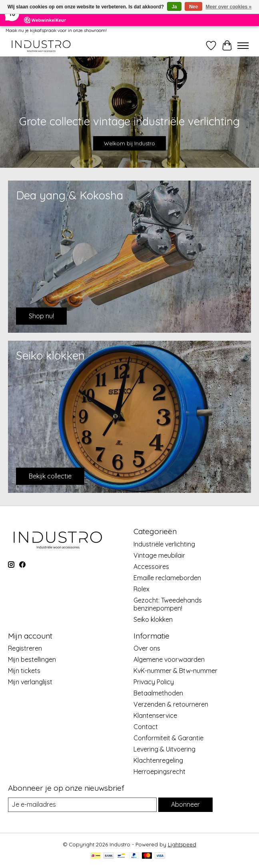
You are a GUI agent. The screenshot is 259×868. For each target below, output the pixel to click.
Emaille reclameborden (167, 578)
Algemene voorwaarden (169, 659)
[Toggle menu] (243, 46)
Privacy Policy (154, 682)
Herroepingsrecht (159, 772)
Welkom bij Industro (129, 143)
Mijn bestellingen (32, 659)
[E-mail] (82, 805)
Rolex (141, 589)
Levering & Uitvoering (164, 749)
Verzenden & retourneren (171, 704)
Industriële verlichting (164, 544)
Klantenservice (155, 715)
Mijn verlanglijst (30, 682)
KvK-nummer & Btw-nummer (175, 671)
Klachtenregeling (158, 760)
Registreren (25, 648)
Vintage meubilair (159, 555)
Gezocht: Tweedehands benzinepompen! (168, 604)
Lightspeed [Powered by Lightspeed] (182, 844)
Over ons (147, 648)
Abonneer (185, 804)
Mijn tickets (24, 671)
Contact (146, 727)
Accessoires (151, 567)
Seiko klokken (153, 619)
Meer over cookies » (229, 7)
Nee (193, 7)
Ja (174, 7)
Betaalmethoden (158, 693)
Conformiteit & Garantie (168, 738)
